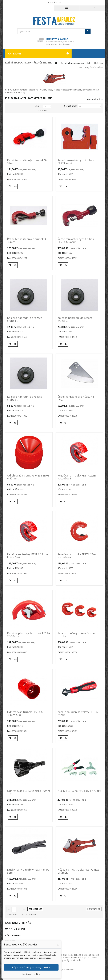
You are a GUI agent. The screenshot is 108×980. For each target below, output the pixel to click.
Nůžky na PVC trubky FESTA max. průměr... (78, 871)
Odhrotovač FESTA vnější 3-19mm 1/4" (29, 792)
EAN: (9, 179)
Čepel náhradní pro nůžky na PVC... (76, 398)
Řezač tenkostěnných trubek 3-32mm (27, 162)
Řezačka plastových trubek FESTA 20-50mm (29, 635)
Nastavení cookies (31, 974)
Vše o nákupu (15, 929)
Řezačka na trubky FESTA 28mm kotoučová (78, 556)
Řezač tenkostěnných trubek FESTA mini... (76, 162)
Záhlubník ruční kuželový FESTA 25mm (78, 714)
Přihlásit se (55, 2)
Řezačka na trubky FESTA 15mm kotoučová (27, 556)
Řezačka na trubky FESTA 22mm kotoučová (78, 477)
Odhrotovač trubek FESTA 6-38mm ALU (25, 714)
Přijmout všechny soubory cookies (31, 967)
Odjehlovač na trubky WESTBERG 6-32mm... (28, 477)
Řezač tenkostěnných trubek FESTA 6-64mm (76, 241)
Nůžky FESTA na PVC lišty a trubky (79, 791)
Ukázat (38, 106)
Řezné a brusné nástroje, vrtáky (76, 63)
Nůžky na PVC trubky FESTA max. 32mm (28, 871)
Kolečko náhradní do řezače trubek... (25, 319)
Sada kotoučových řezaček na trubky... (76, 635)
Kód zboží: (12, 174)
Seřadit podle (71, 106)
